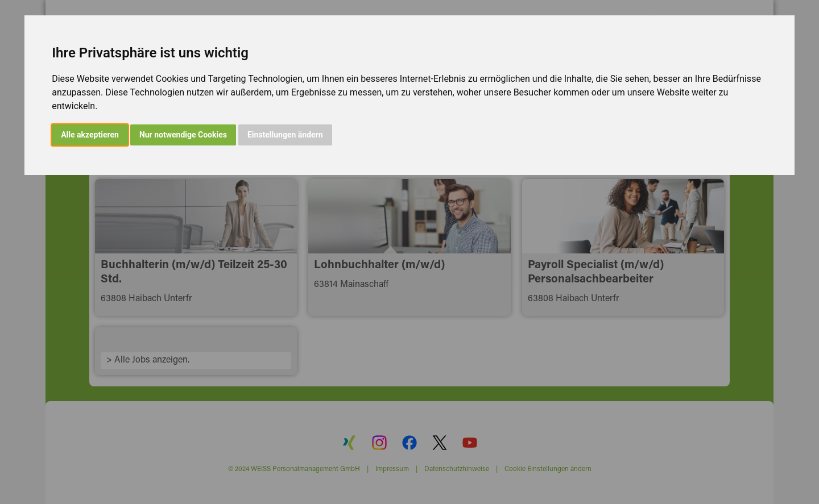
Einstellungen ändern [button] (285, 135)
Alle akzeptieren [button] (90, 135)
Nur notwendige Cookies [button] (183, 135)
